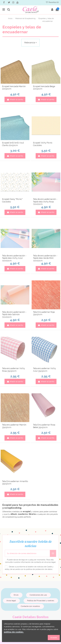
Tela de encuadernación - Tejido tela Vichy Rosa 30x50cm (45, 202)
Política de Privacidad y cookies (41, 601)
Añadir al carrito (15, 99)
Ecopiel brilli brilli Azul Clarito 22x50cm (13, 144)
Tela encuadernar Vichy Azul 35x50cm (44, 370)
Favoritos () (52, 2)
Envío (16, 595)
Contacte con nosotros (30, 606)
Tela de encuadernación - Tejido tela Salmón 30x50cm (14, 314)
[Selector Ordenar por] (31, 43)
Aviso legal (11, 601)
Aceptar (54, 638)
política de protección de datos (39, 569)
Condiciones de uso (38, 595)
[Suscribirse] (53, 553)
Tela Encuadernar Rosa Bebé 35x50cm (44, 426)
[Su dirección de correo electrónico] (27, 553)
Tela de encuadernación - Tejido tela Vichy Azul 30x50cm (14, 258)
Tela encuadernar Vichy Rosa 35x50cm (13, 370)
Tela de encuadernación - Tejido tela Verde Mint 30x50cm (45, 258)
